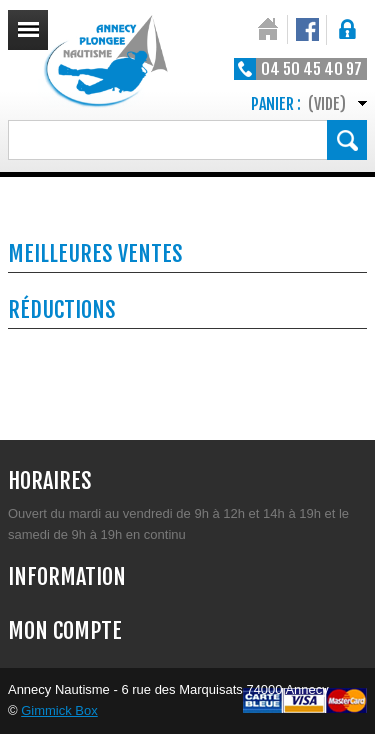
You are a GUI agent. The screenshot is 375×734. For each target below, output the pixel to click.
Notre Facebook (307, 29)
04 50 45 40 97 (311, 69)
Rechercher (347, 140)
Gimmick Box (59, 710)
